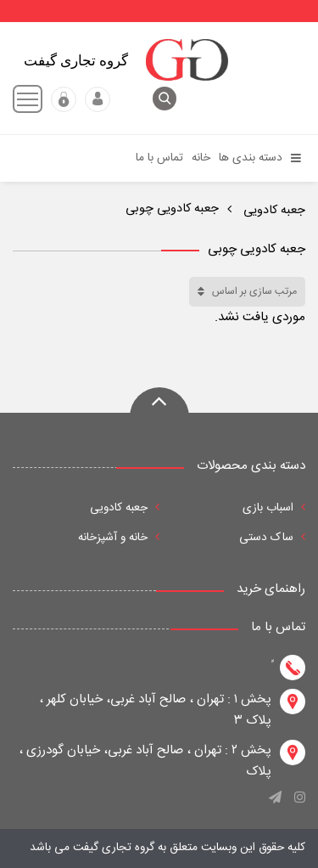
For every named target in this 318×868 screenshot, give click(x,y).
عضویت (64, 99)
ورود (98, 99)
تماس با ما (159, 158)
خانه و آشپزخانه (119, 538)
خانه (201, 158)
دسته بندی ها (260, 158)
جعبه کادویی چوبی (172, 209)
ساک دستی (272, 538)
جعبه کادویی (273, 211)
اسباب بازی (274, 508)
